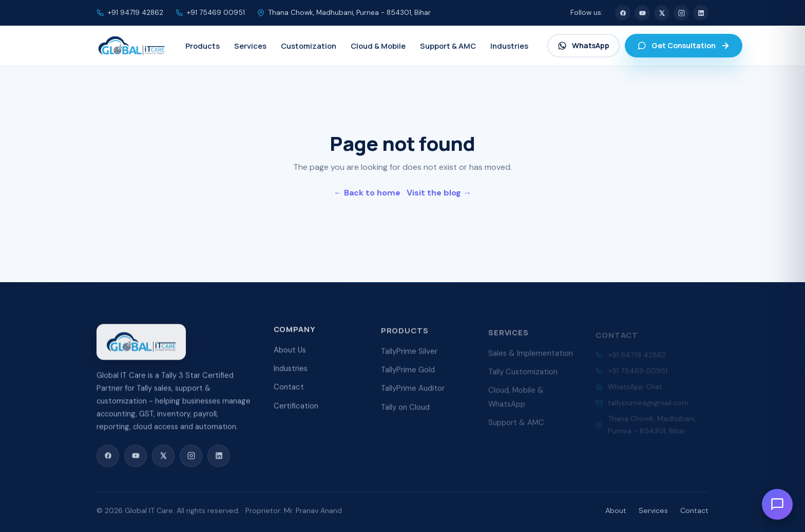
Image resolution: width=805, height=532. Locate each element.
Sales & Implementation (531, 357)
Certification (296, 408)
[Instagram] (681, 13)
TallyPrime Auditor (413, 392)
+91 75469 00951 (216, 13)
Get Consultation (684, 45)
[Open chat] (777, 504)
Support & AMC (516, 427)
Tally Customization (523, 376)
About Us (290, 352)
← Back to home (367, 193)
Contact (289, 389)
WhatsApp (583, 45)
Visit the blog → (439, 193)
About (616, 510)
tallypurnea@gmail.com (648, 405)
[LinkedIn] (701, 13)
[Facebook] (623, 13)
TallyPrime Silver (409, 354)
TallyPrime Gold (408, 373)
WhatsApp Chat (635, 389)
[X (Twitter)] (662, 13)
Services (653, 510)
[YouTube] (642, 13)
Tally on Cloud (405, 411)
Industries (291, 371)
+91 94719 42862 (136, 13)
